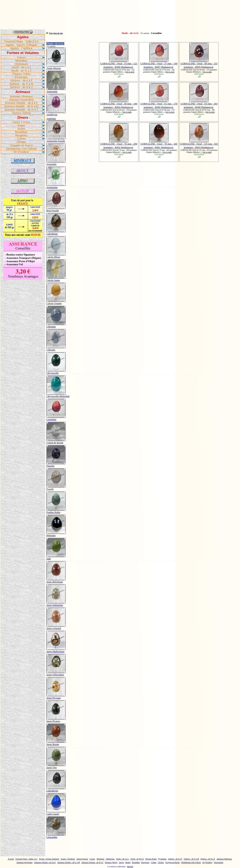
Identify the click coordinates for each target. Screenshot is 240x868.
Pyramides (21, 77)
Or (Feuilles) (21, 152)
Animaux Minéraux (21, 96)
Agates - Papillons (21, 48)
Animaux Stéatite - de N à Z (21, 110)
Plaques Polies (21, 74)
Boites (21, 129)
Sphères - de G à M (21, 84)
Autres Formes (21, 122)
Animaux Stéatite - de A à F (21, 103)
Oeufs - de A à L (21, 67)
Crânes (21, 139)
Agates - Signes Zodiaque (21, 45)
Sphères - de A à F (21, 81)
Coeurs (21, 57)
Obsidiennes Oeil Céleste (21, 149)
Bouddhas (21, 132)
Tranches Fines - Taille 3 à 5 (21, 42)
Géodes (21, 142)
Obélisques (21, 64)
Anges (21, 125)
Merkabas (21, 61)
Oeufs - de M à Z (21, 71)
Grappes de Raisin (21, 145)
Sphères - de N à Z (21, 87)
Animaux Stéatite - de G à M (21, 106)
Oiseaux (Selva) (21, 113)
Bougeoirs (21, 135)
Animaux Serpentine (21, 100)
